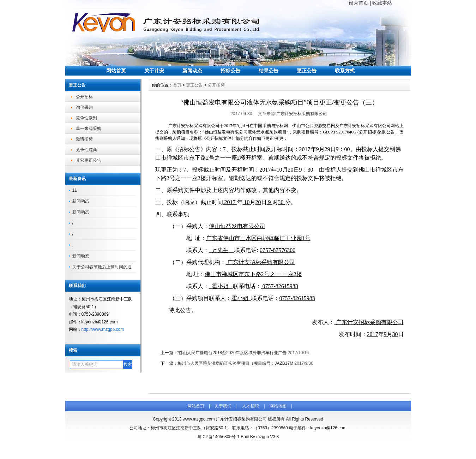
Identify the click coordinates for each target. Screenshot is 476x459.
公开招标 (84, 97)
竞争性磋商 (86, 150)
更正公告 (307, 71)
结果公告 (269, 71)
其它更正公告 (89, 160)
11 (75, 190)
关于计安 (154, 71)
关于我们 (223, 406)
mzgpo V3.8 (267, 437)
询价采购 (84, 107)
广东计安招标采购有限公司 (302, 114)
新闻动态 (192, 71)
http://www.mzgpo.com (103, 329)
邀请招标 (84, 139)
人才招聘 (251, 406)
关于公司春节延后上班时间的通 (102, 267)
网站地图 (278, 406)
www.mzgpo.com (199, 419)
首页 (177, 85)
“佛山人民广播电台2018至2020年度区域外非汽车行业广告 (232, 353)
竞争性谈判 (86, 118)
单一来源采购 (89, 129)
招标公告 (230, 71)
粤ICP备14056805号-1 (218, 437)
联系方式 (345, 71)
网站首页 (116, 71)
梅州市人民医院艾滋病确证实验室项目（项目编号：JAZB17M (236, 363)
